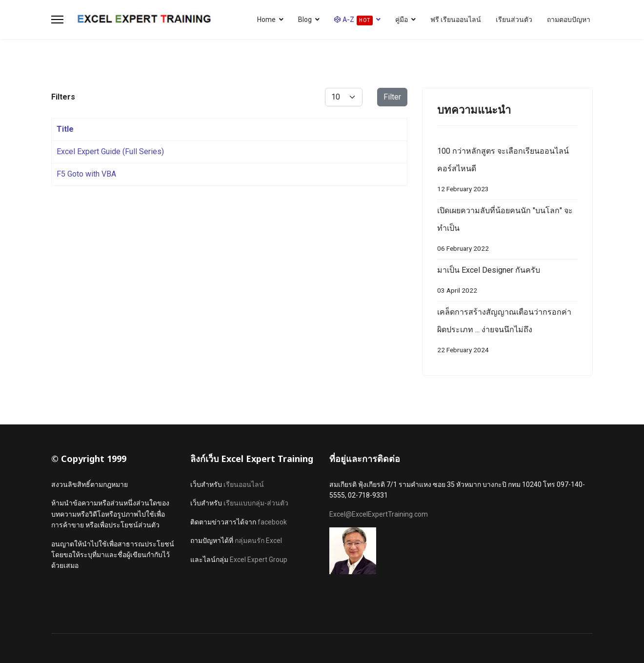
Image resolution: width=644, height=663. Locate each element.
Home (266, 20)
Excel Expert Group (259, 560)
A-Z (353, 20)
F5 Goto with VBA (86, 174)
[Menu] (57, 20)
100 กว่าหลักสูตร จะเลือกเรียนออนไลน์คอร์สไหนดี (507, 172)
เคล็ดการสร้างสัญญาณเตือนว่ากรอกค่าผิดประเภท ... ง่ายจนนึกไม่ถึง (507, 333)
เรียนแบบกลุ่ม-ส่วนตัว (256, 503)
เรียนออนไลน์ (244, 484)
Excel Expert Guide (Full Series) (110, 151)
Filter (392, 97)
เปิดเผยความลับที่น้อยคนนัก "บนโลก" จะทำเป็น (507, 231)
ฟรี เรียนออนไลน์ (456, 20)
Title (65, 129)
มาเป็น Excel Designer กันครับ (507, 282)
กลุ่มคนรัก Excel (258, 541)
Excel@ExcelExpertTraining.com (379, 514)
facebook (272, 522)
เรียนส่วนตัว (514, 20)
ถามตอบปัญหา (569, 20)
